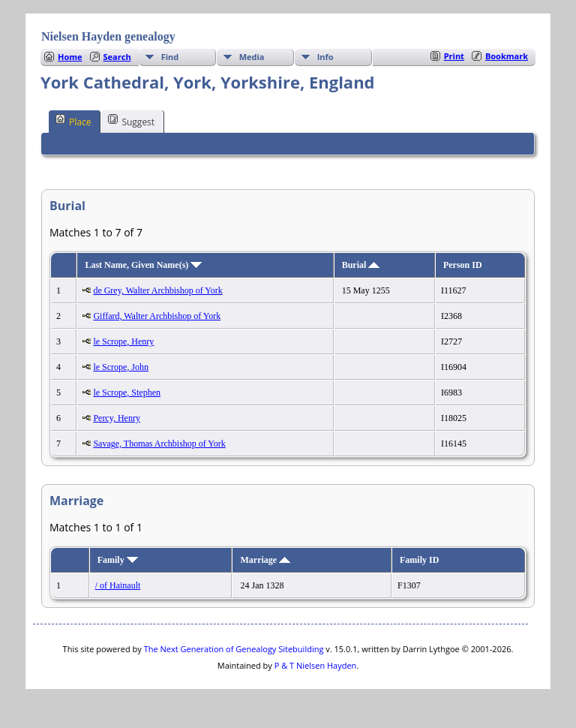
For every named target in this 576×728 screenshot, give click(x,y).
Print (454, 56)
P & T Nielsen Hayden (316, 665)
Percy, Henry (117, 418)
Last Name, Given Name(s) (143, 265)
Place (73, 121)
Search (117, 57)
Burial (361, 265)
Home (70, 57)
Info (325, 57)
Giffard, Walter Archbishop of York (157, 316)
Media (252, 57)
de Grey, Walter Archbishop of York (157, 290)
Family (118, 560)
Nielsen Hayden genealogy (108, 36)
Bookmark (507, 56)
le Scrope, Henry (123, 341)
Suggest (131, 121)
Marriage (265, 560)
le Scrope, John (121, 367)
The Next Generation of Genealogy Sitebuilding (234, 649)
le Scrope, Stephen (127, 393)
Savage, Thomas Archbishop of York (159, 444)
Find (170, 57)
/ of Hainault (118, 585)
